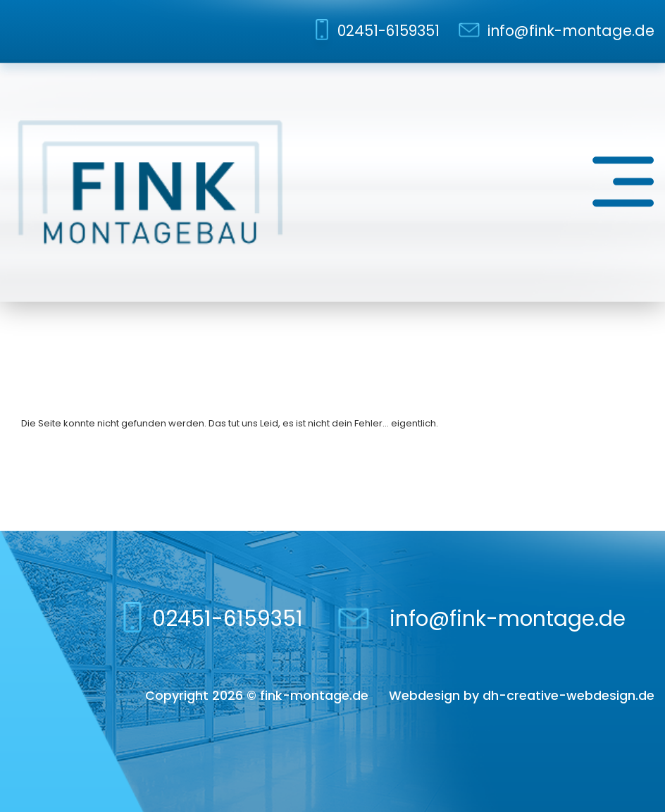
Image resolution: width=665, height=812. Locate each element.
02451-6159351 (389, 31)
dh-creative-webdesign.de (568, 695)
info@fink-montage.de (571, 31)
